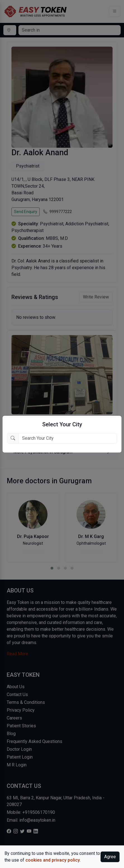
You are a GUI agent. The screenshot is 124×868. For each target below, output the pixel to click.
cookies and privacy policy (53, 860)
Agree (110, 857)
